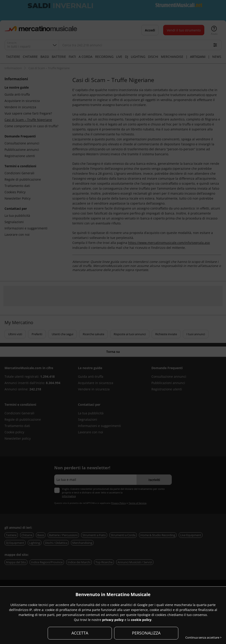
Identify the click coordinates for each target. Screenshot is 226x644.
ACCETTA (80, 633)
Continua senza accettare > (203, 637)
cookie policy (141, 620)
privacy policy (113, 620)
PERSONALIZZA (146, 633)
